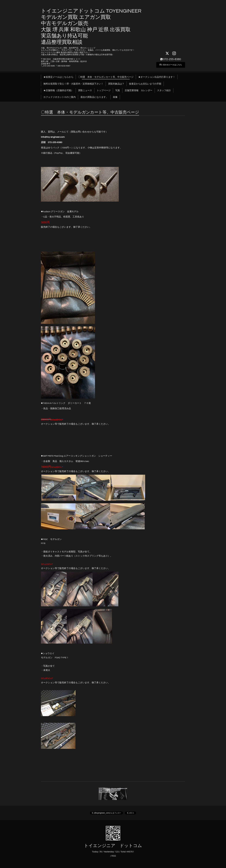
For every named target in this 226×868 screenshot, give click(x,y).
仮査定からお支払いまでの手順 (145, 84)
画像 (115, 97)
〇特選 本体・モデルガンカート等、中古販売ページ (106, 77)
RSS (114, 856)
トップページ (104, 90)
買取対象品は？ (116, 84)
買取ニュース (85, 90)
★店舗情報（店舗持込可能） (58, 90)
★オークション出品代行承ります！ (157, 77)
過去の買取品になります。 (94, 97)
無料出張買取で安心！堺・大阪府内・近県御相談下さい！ (73, 84)
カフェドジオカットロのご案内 (60, 97)
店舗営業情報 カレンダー (139, 90)
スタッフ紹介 (164, 90)
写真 (118, 90)
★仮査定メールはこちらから (58, 77)
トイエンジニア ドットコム (113, 846)
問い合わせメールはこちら (171, 64)
